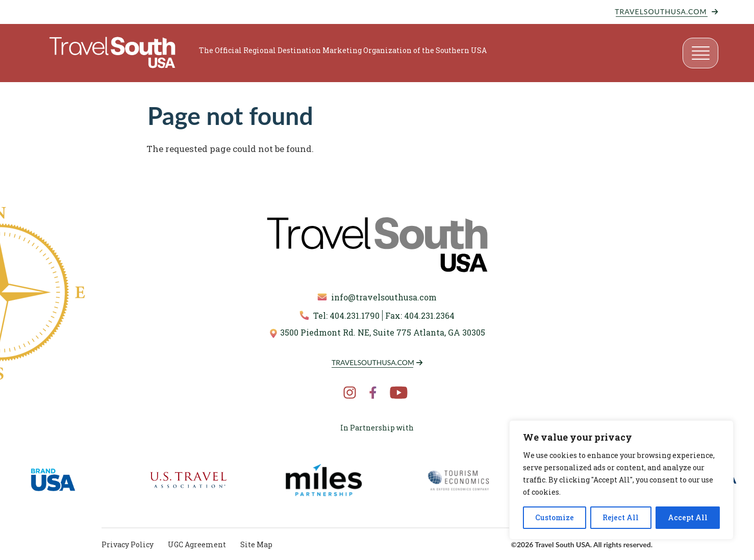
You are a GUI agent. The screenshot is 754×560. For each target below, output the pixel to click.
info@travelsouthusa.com (377, 297)
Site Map (256, 544)
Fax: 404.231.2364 (420, 315)
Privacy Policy (128, 544)
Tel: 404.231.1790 (340, 315)
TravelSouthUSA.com (661, 11)
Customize (555, 517)
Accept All (688, 517)
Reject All (621, 517)
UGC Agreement (197, 544)
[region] (621, 480)
